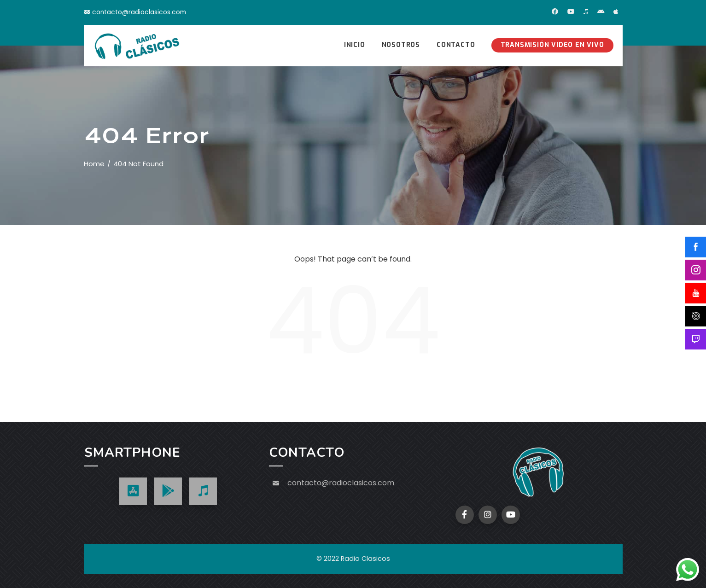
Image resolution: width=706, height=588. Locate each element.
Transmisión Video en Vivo (552, 45)
